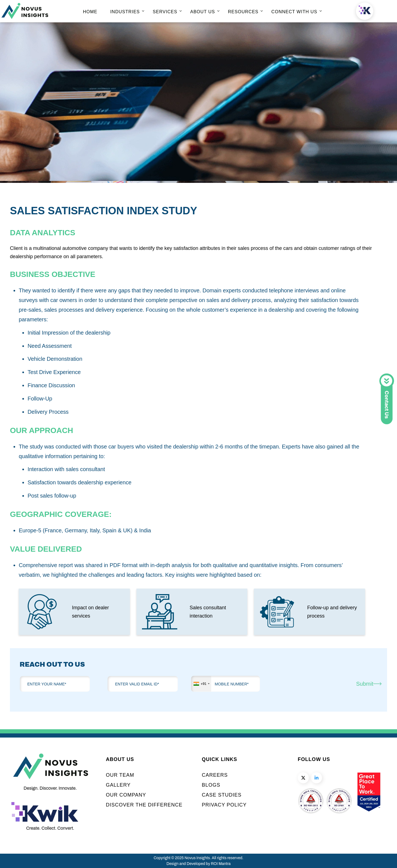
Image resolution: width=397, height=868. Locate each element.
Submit (369, 684)
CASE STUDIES (222, 795)
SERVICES (165, 12)
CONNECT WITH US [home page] (294, 12)
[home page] (25, 18)
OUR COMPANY (126, 795)
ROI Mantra (221, 864)
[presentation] (300, 685)
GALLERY (118, 785)
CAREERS (215, 775)
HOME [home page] (90, 12)
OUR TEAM (120, 775)
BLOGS (211, 785)
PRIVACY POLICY (224, 805)
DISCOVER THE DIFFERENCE (144, 805)
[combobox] (201, 684)
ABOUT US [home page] (203, 12)
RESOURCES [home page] (243, 12)
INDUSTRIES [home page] (125, 12)
